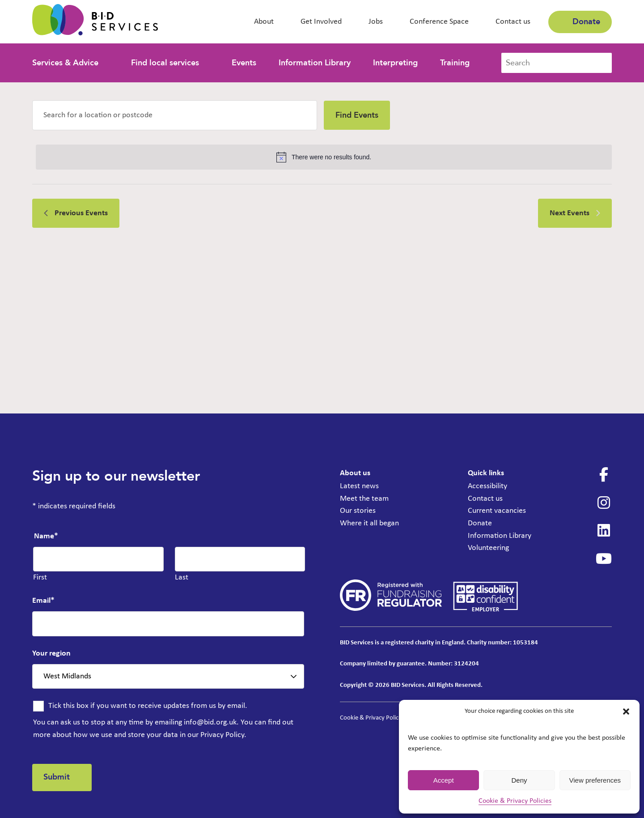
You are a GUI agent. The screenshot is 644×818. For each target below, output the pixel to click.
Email (43, 601)
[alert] (324, 157)
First (40, 577)
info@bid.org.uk (210, 722)
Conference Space (439, 22)
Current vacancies (497, 510)
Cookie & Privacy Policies (515, 801)
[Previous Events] (76, 213)
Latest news (359, 486)
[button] (626, 711)
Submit (57, 777)
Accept (444, 780)
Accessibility (487, 486)
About (264, 22)
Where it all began (369, 522)
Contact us (513, 22)
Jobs (376, 22)
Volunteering (488, 547)
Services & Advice (65, 63)
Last (182, 577)
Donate (580, 22)
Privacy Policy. (223, 735)
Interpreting (395, 63)
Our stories (358, 510)
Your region (51, 654)
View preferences (595, 780)
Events (244, 63)
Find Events (357, 115)
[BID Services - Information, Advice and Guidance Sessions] (95, 22)
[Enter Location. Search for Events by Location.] (175, 115)
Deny (519, 780)
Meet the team (364, 498)
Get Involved (321, 22)
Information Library (315, 63)
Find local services (165, 63)
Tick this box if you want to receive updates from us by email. (148, 706)
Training (455, 63)
